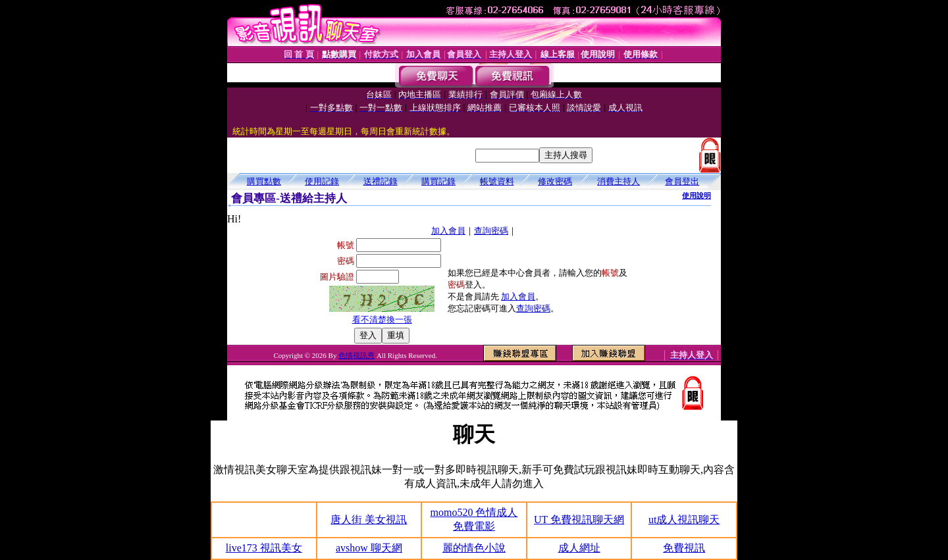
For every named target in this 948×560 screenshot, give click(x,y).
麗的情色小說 (474, 548)
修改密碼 (555, 181)
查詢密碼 (491, 231)
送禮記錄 (381, 181)
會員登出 (682, 181)
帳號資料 (497, 181)
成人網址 (579, 548)
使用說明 (697, 195)
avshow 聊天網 (369, 548)
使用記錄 (322, 181)
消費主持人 (619, 181)
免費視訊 (684, 548)
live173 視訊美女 (264, 548)
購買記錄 (438, 181)
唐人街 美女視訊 (369, 520)
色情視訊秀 (356, 355)
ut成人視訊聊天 (684, 520)
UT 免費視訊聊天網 (579, 520)
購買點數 (264, 181)
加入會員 (448, 231)
